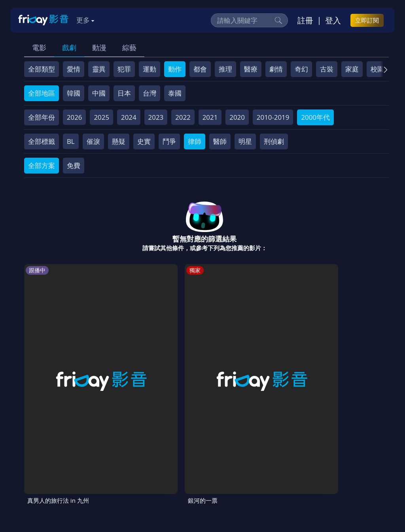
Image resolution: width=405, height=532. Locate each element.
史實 (144, 141)
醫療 (251, 69)
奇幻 (301, 69)
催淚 (93, 141)
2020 (237, 117)
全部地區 (42, 93)
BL (71, 141)
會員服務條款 (188, 460)
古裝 (327, 69)
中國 (99, 93)
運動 (150, 69)
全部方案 (42, 165)
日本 (124, 93)
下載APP (76, 474)
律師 (195, 141)
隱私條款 (229, 460)
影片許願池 (344, 460)
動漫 (99, 47)
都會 (200, 69)
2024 (129, 117)
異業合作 (306, 460)
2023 (156, 117)
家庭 (352, 69)
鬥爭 (169, 141)
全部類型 (42, 69)
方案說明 (112, 460)
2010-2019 (273, 117)
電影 (39, 47)
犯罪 (124, 69)
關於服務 (42, 460)
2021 (210, 117)
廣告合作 (42, 474)
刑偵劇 (274, 141)
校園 (377, 69)
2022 (183, 117)
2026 (75, 117)
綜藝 (129, 47)
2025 (101, 117)
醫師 (220, 141)
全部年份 (42, 117)
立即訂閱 (367, 20)
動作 (175, 69)
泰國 (175, 93)
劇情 (276, 69)
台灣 (150, 93)
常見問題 (146, 460)
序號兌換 (77, 460)
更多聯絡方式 (332, 505)
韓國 (74, 93)
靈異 (99, 69)
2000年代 (315, 117)
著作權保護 (268, 460)
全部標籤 (42, 141)
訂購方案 (110, 474)
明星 (245, 141)
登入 (333, 20)
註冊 (305, 20)
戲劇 (69, 47)
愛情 (74, 69)
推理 (225, 69)
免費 (74, 165)
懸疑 (119, 141)
